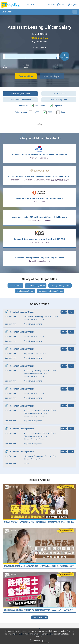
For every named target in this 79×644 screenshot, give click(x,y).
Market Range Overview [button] (20, 93)
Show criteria (40, 47)
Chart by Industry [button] (59, 93)
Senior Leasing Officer (36, 286)
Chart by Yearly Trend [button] (59, 100)
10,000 (36, 112)
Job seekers (40, 106)
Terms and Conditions (42, 634)
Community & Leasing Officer (51, 291)
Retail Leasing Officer (25, 291)
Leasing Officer (15, 286)
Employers (58, 106)
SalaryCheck (7, 12)
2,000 (63, 112)
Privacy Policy (24, 634)
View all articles (39, 617)
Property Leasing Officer (60, 286)
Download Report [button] (52, 76)
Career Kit (29, 5)
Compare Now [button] (26, 76)
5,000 (50, 112)
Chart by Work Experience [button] (20, 100)
